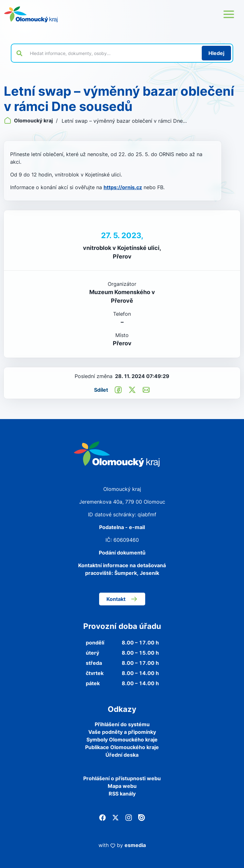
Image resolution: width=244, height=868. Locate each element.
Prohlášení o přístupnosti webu (122, 778)
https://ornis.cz (123, 187)
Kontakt (122, 599)
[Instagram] (129, 817)
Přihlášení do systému (122, 724)
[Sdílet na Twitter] (132, 389)
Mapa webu (122, 786)
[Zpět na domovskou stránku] (31, 14)
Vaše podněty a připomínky (122, 732)
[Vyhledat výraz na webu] (112, 53)
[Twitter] (115, 817)
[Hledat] (216, 53)
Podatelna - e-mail (122, 527)
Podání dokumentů (122, 553)
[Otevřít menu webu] (229, 14)
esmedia (135, 845)
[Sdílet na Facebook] (118, 389)
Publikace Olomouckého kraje (122, 747)
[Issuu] (142, 817)
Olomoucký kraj (29, 121)
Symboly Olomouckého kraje (122, 740)
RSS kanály (122, 794)
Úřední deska (122, 755)
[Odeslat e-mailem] (146, 389)
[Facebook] (102, 817)
